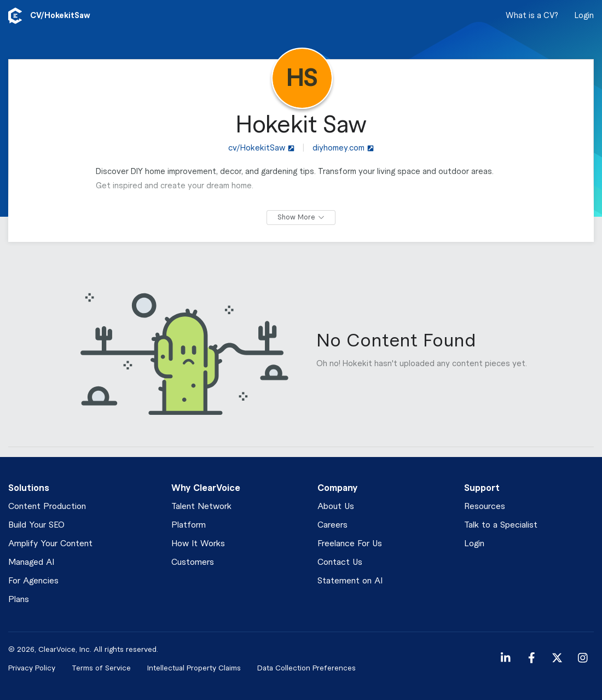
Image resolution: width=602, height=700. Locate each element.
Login (584, 16)
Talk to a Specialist (501, 525)
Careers (332, 525)
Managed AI (31, 562)
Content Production (47, 507)
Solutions (29, 488)
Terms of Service (101, 668)
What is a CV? (532, 16)
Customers (193, 562)
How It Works (198, 544)
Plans (19, 600)
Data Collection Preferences (306, 668)
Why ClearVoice (206, 488)
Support (482, 488)
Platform (189, 525)
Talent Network (201, 507)
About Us (336, 507)
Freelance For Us (350, 544)
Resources (485, 507)
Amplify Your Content (50, 544)
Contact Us (340, 562)
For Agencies (33, 581)
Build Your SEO (36, 525)
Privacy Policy (32, 668)
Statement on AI (350, 581)
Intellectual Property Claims (194, 668)
